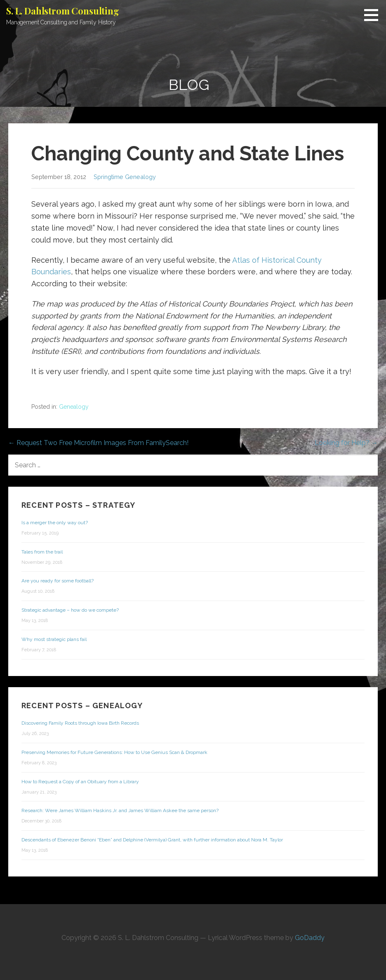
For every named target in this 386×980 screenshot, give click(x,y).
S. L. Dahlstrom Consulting (63, 11)
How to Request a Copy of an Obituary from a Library (80, 782)
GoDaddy (310, 938)
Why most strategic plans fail (54, 639)
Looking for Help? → (346, 443)
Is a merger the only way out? (55, 523)
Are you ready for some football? (58, 581)
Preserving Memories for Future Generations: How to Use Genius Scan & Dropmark (114, 752)
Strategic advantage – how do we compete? (70, 610)
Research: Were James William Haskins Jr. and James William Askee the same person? (120, 810)
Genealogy (74, 407)
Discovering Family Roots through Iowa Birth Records (80, 723)
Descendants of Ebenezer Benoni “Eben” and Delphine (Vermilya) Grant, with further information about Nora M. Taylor (152, 840)
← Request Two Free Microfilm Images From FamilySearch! (98, 443)
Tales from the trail (42, 552)
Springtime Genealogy (125, 177)
